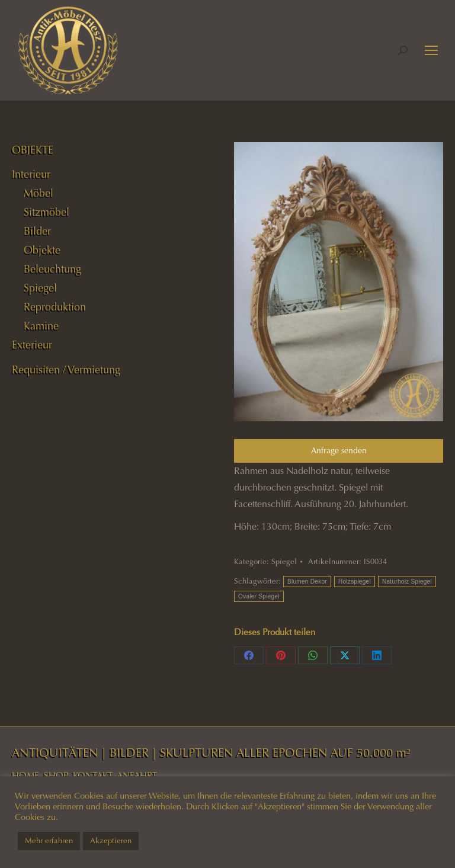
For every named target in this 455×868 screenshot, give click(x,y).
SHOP (56, 776)
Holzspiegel (355, 582)
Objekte (42, 250)
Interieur (31, 174)
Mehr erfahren (49, 841)
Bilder (37, 231)
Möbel (39, 193)
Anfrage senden (339, 451)
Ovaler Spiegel (259, 596)
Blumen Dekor (307, 582)
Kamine (41, 326)
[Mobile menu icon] (431, 50)
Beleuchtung (52, 269)
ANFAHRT (137, 776)
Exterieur (32, 345)
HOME (25, 776)
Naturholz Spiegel (407, 582)
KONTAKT (93, 776)
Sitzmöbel (47, 212)
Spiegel (284, 562)
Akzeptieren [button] (111, 841)
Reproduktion (55, 307)
